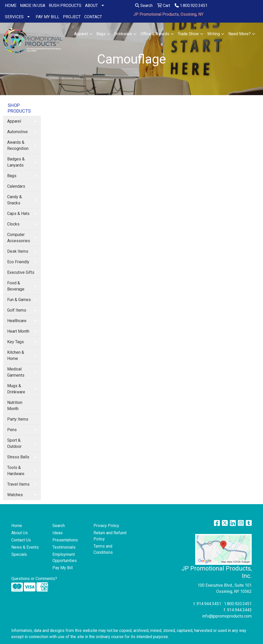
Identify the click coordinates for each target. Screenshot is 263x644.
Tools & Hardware (16, 471)
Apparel (81, 34)
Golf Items (17, 310)
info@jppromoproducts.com (227, 616)
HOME (11, 6)
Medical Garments (16, 372)
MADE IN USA (33, 6)
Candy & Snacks (15, 200)
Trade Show (188, 34)
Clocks (13, 224)
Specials (19, 554)
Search (144, 6)
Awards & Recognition (18, 145)
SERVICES (14, 17)
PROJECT (72, 17)
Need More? (239, 34)
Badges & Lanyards (16, 162)
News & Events (25, 547)
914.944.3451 (209, 604)
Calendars (16, 186)
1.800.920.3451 (191, 6)
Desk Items (18, 251)
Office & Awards (155, 34)
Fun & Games (19, 300)
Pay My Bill (63, 568)
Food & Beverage (16, 286)
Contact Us (21, 540)
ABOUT (91, 6)
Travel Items (18, 484)
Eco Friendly (18, 262)
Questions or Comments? (34, 579)
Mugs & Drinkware (16, 389)
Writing (214, 34)
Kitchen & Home (16, 355)
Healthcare (17, 321)
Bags (101, 34)
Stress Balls (18, 457)
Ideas (58, 533)
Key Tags (16, 342)
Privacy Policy (106, 526)
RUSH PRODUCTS (65, 6)
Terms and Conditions (103, 549)
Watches (15, 495)
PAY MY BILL (48, 17)
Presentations (65, 540)
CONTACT (93, 17)
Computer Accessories (19, 238)
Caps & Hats (18, 214)
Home (17, 526)
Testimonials (64, 547)
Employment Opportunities (65, 557)
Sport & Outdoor (14, 443)
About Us (20, 533)
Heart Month (18, 331)
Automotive (17, 132)
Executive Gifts (21, 272)
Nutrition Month (15, 406)
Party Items (18, 419)
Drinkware (123, 34)
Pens (12, 430)
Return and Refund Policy (110, 536)
